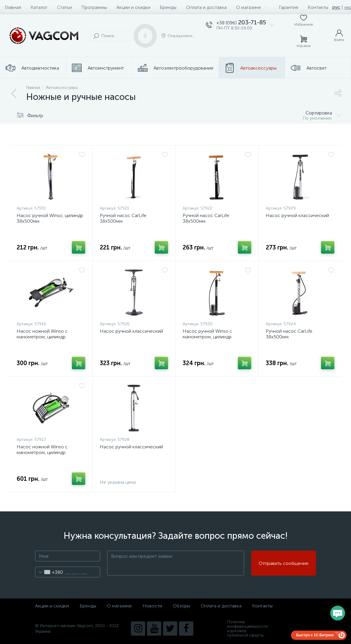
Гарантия (288, 7)
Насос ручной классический (297, 215)
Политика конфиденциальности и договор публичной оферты (247, 629)
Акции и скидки (133, 7)
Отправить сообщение (284, 563)
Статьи (64, 7)
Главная (13, 7)
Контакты (318, 7)
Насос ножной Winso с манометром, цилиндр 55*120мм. (42, 337)
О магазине (253, 7)
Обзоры (181, 606)
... (344, 68)
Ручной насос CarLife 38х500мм (123, 218)
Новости (152, 606)
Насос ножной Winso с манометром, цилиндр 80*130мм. (42, 452)
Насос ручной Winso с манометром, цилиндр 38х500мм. (207, 337)
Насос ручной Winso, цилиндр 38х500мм (50, 218)
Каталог (39, 7)
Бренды (168, 7)
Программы (94, 7)
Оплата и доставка (206, 7)
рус (336, 7)
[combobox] (49, 572)
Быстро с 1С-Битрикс (315, 635)
